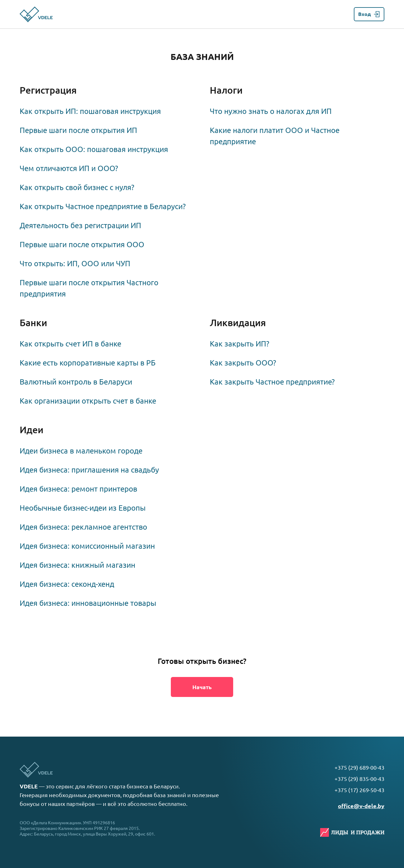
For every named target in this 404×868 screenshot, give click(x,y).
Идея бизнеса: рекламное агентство (83, 527)
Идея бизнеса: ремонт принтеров (78, 489)
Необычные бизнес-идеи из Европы (83, 508)
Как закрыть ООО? (243, 363)
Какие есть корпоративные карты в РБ (88, 363)
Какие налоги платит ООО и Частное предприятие (275, 136)
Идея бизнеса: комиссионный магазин (87, 546)
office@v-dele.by (361, 806)
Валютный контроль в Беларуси (76, 382)
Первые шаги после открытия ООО (82, 245)
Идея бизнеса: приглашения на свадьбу (89, 470)
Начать (202, 687)
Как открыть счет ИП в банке (70, 344)
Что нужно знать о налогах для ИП (271, 111)
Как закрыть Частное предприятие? (272, 382)
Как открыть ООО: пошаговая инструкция (94, 149)
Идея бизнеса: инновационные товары (88, 603)
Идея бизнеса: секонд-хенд (67, 584)
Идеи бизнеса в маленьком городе (81, 451)
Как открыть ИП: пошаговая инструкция (90, 111)
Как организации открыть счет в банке (88, 401)
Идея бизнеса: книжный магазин (77, 565)
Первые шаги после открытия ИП (78, 130)
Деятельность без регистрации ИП (80, 226)
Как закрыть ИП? (240, 344)
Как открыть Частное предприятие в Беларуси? (103, 206)
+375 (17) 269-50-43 (359, 790)
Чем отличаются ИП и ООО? (69, 168)
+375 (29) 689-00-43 (359, 767)
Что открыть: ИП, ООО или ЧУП (75, 264)
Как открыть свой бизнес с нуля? (77, 187)
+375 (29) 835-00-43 (359, 779)
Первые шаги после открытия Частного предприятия (89, 288)
